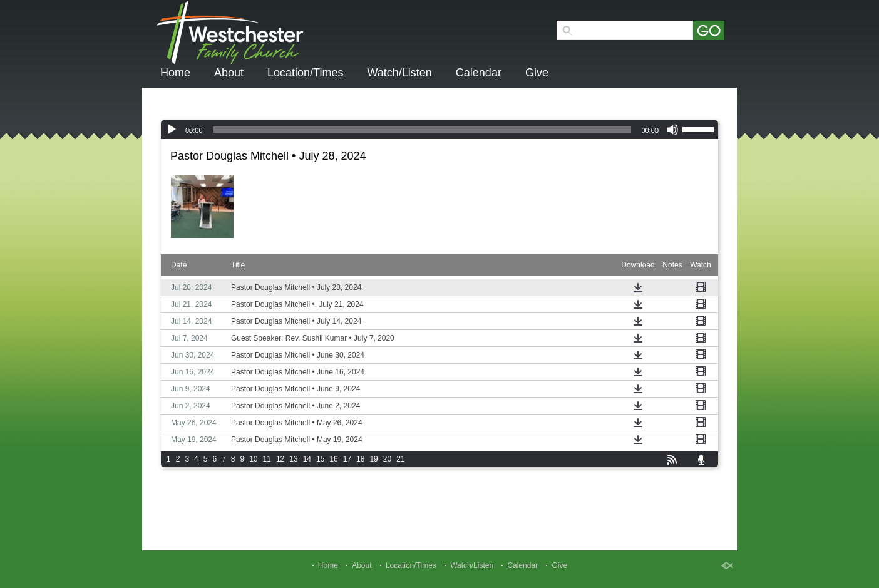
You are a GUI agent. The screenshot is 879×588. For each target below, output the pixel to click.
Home (175, 73)
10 (253, 459)
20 (387, 459)
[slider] (422, 130)
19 (373, 459)
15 (320, 459)
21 (400, 459)
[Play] (172, 130)
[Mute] (672, 130)
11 (267, 459)
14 (307, 459)
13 (293, 459)
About (229, 73)
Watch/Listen (399, 73)
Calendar (479, 73)
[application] (439, 130)
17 (347, 459)
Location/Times (305, 73)
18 (360, 459)
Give (537, 73)
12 (280, 459)
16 (333, 459)
